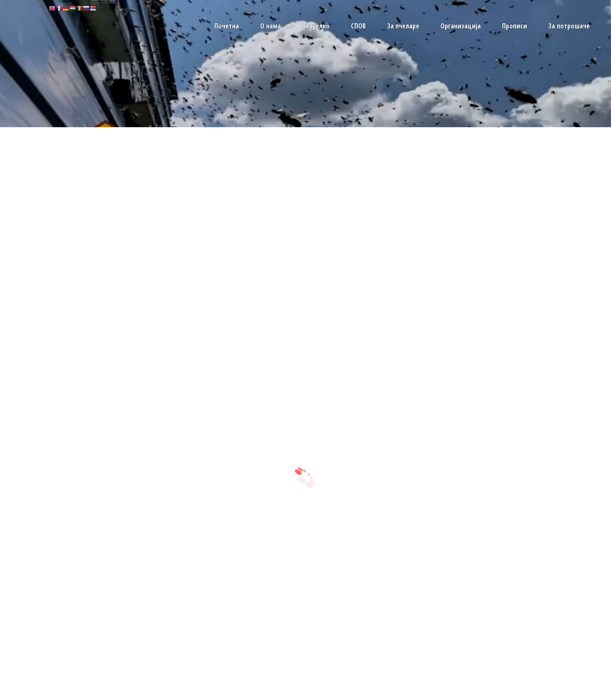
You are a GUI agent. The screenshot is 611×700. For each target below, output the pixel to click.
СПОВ (358, 26)
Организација (461, 26)
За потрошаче (569, 26)
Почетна (227, 26)
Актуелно (316, 26)
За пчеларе (403, 26)
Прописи (514, 26)
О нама (270, 26)
